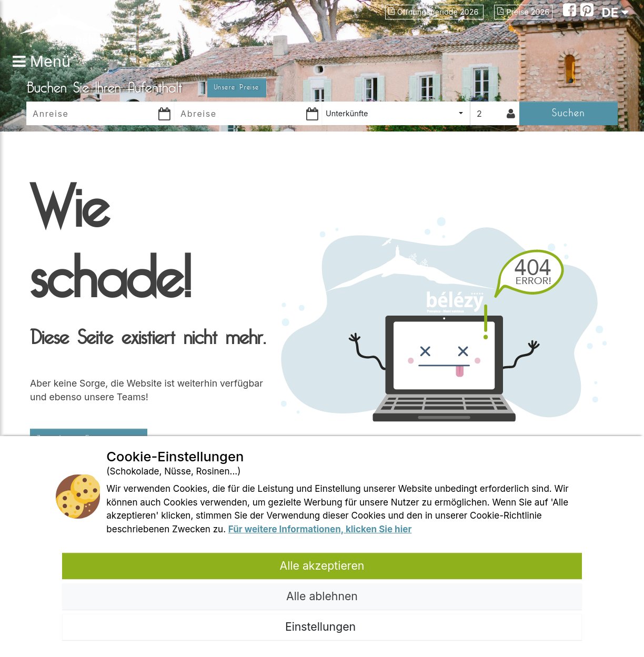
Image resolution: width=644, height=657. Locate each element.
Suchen (568, 113)
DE (615, 12)
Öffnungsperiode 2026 (435, 12)
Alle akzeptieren (322, 565)
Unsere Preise (237, 87)
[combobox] (396, 113)
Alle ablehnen (322, 596)
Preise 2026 (523, 12)
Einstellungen (322, 626)
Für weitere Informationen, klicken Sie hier (320, 529)
